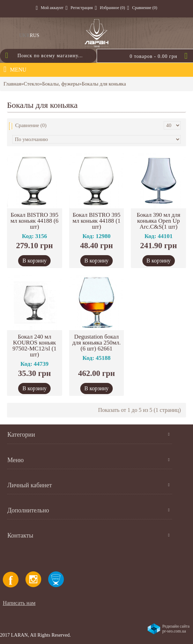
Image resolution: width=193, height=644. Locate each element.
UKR (24, 35)
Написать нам (19, 603)
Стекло (32, 84)
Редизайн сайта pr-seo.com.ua (176, 629)
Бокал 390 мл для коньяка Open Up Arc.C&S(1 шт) (159, 221)
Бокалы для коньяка (104, 84)
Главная (12, 84)
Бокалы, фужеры (61, 84)
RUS (34, 35)
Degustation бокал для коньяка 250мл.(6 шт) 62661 (96, 343)
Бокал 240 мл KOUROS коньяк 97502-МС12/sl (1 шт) (35, 346)
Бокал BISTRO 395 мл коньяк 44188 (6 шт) (34, 221)
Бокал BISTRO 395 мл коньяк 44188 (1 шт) (96, 221)
